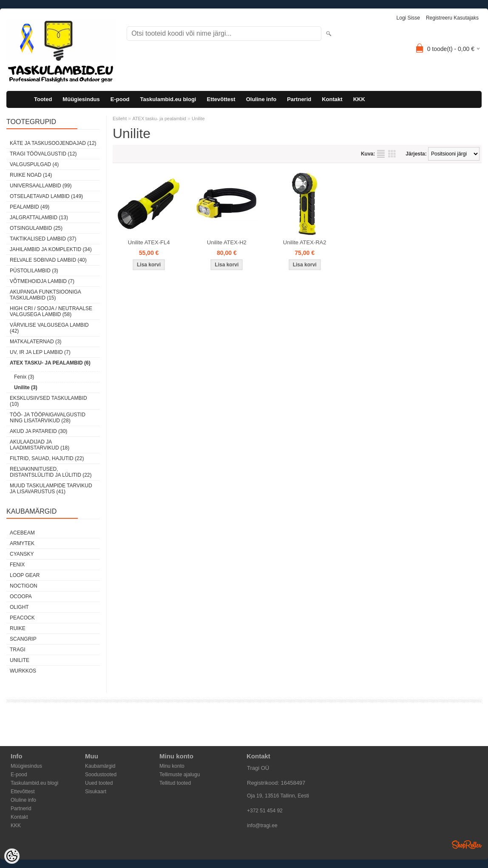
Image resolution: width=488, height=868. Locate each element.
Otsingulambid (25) (36, 228)
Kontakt (332, 99)
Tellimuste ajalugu (180, 775)
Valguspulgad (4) (34, 164)
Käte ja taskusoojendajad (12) (53, 143)
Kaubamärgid (100, 766)
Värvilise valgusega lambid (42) (49, 328)
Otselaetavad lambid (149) (46, 196)
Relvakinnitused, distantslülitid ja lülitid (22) (51, 472)
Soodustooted (101, 775)
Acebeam (22, 533)
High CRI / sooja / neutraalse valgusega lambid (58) (51, 311)
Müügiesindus (81, 99)
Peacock (22, 618)
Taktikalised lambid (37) (43, 239)
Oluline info (261, 99)
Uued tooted (99, 783)
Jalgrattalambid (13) (39, 218)
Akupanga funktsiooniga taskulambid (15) (45, 295)
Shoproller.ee (467, 845)
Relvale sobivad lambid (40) (48, 260)
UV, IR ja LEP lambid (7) (40, 352)
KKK (359, 99)
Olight (19, 607)
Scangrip (23, 639)
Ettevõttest (221, 99)
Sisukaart (96, 792)
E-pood (120, 99)
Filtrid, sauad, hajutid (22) (47, 458)
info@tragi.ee (262, 826)
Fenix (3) (24, 377)
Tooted (43, 99)
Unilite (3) (26, 387)
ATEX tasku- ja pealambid (159, 119)
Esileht (120, 119)
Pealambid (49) (30, 207)
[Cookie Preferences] (12, 856)
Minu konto (172, 766)
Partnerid (299, 99)
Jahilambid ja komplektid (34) (51, 249)
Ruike (18, 628)
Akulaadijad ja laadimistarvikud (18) (40, 445)
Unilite (20, 660)
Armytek (22, 543)
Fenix (17, 565)
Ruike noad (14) (31, 175)
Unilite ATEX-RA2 (305, 242)
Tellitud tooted (175, 783)
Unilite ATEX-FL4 (149, 242)
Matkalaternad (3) (36, 342)
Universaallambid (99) (41, 186)
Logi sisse (408, 18)
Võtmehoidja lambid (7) (42, 281)
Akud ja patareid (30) (38, 431)
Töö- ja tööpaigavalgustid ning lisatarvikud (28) (48, 418)
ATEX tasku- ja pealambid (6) (50, 363)
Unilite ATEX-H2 (227, 242)
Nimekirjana (381, 154)
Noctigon (24, 586)
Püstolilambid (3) (34, 271)
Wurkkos (23, 671)
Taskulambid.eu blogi (168, 99)
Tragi (18, 650)
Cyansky (22, 554)
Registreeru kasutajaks (452, 18)
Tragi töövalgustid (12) (43, 154)
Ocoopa (21, 597)
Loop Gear (25, 575)
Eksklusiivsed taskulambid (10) (48, 401)
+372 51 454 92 (265, 811)
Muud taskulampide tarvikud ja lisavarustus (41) (51, 489)
